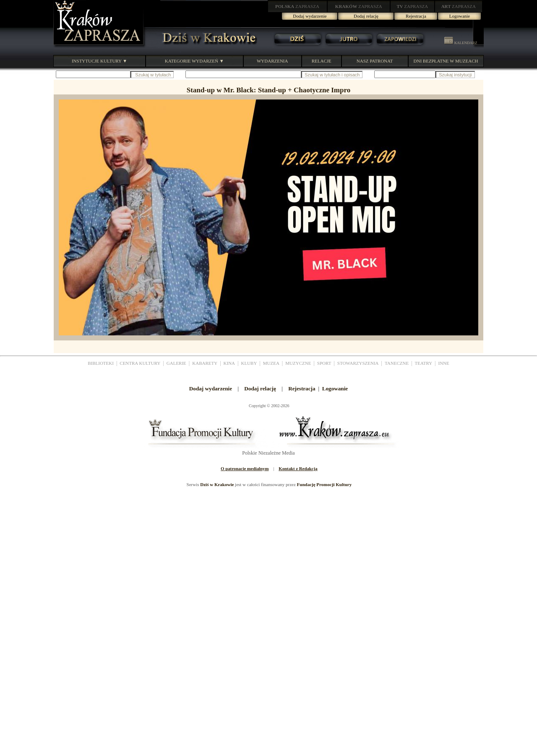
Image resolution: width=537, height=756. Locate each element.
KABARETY (205, 363)
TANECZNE (397, 363)
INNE (444, 363)
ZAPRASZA (297, 6)
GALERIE (176, 363)
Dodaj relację (366, 16)
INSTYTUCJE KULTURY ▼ (99, 61)
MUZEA (271, 363)
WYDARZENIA (272, 61)
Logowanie (460, 16)
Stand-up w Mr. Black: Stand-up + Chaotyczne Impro (268, 90)
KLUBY (249, 363)
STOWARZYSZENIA (358, 363)
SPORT (324, 363)
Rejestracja (416, 16)
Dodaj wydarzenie (310, 16)
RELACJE (322, 61)
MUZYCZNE (298, 363)
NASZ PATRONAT (375, 61)
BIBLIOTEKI (101, 363)
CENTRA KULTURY (140, 363)
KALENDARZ (461, 43)
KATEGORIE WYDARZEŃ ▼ (194, 61)
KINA (229, 363)
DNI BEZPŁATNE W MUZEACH (446, 61)
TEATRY (424, 363)
